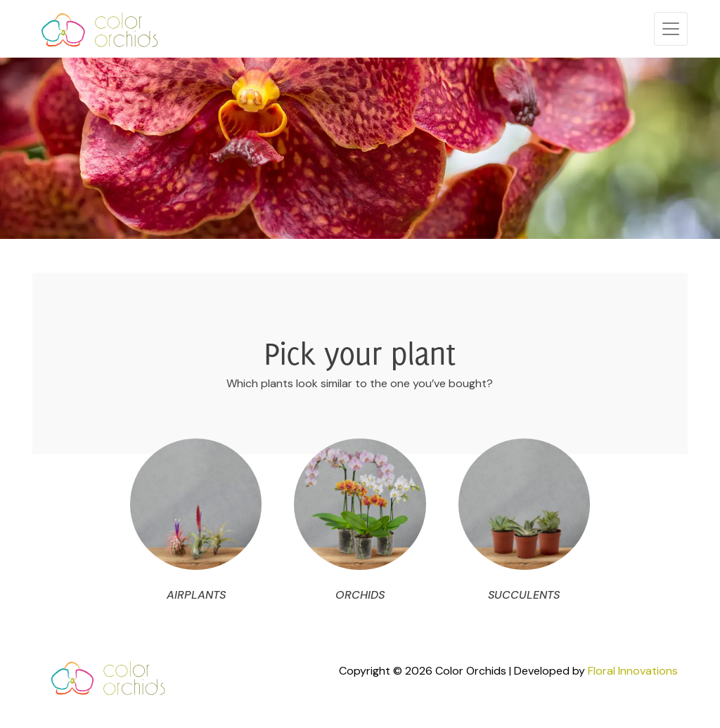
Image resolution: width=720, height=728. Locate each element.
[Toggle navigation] (671, 29)
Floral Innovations (633, 671)
